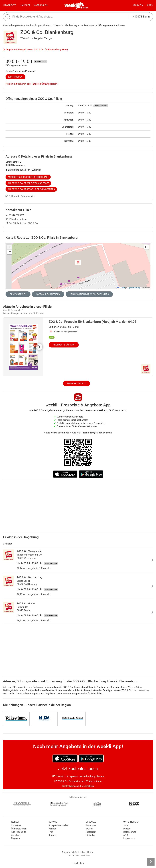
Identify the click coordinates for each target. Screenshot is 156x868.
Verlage (52, 829)
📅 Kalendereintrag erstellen (63, 332)
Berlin (86, 8)
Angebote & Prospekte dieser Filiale (28, 177)
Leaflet (121, 288)
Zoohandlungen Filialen (38, 25)
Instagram (91, 832)
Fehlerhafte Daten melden (20, 196)
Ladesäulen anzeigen (48, 294)
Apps (150, 5)
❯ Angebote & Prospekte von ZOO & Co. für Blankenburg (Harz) (35, 50)
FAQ (51, 832)
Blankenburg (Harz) (13, 25)
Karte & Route (42, 238)
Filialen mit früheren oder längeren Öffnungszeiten (32, 84)
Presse (127, 829)
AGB (126, 835)
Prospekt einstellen (58, 825)
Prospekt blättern (64, 345)
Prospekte (10, 5)
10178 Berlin (141, 17)
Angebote (16, 835)
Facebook (91, 825)
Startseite (16, 825)
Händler (25, 5)
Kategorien (41, 5)
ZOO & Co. (26, 38)
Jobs (126, 825)
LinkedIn (90, 835)
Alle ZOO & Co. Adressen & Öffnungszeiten (31, 189)
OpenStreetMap (134, 288)
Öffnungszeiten (19, 829)
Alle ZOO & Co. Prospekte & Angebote (28, 183)
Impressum (129, 838)
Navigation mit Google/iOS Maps (89, 294)
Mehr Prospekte (77, 383)
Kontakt (53, 835)
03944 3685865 (15, 215)
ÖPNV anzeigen (18, 294)
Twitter (90, 829)
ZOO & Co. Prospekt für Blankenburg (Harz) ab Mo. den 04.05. (93, 322)
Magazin (138, 5)
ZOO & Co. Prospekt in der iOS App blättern (78, 781)
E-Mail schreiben (16, 219)
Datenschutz (130, 832)
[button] (146, 247)
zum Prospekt (16, 77)
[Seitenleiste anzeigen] (151, 862)
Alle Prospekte (19, 832)
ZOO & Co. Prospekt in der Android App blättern (78, 776)
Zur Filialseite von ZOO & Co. (22, 223)
